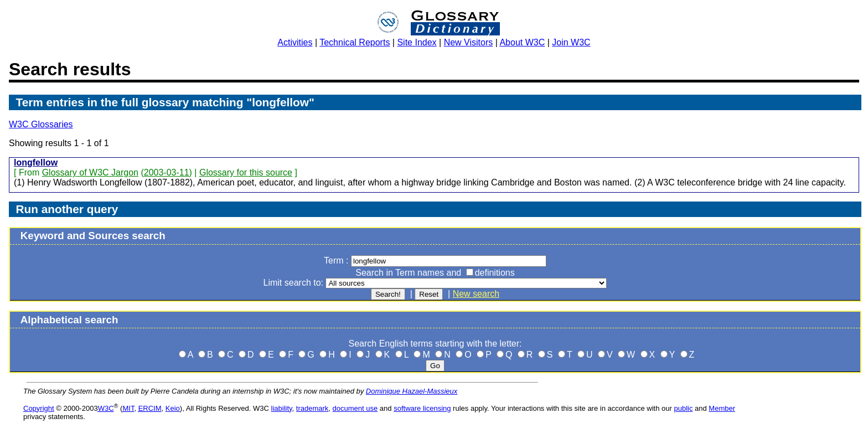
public (683, 408)
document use (355, 408)
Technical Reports (355, 42)
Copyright (39, 408)
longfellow (36, 162)
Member (722, 408)
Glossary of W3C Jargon (90, 172)
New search (476, 294)
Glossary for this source (246, 172)
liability (282, 408)
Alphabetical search (69, 320)
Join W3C (571, 42)
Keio (173, 408)
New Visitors (469, 42)
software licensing (422, 408)
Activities (295, 42)
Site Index (417, 42)
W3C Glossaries (41, 124)
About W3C (522, 42)
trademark (312, 408)
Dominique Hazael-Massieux (412, 391)
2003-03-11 (167, 172)
